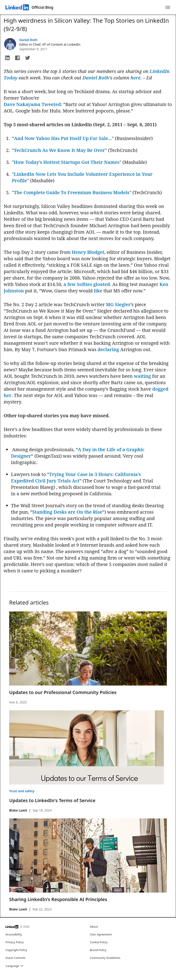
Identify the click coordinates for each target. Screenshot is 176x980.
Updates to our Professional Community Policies (63, 692)
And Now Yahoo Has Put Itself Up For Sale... (63, 138)
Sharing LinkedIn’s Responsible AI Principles (58, 899)
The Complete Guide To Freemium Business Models (72, 192)
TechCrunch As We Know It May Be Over (59, 150)
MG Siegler (118, 304)
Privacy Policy (15, 942)
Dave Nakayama (22, 104)
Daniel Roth (28, 40)
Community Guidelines (105, 958)
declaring (108, 349)
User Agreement (101, 934)
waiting (142, 376)
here (136, 78)
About (94, 927)
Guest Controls (15, 958)
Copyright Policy (16, 950)
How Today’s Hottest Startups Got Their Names (67, 162)
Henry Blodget (88, 252)
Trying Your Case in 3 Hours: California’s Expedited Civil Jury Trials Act (76, 477)
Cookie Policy (99, 942)
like (98, 291)
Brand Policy (98, 950)
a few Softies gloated (87, 284)
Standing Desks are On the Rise (67, 512)
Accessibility (14, 934)
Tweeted (51, 104)
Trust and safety (22, 791)
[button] (7, 58)
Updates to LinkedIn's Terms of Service (52, 800)
